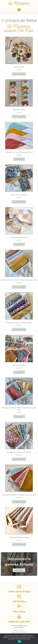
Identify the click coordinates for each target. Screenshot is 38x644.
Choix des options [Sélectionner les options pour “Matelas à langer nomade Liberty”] (19, 330)
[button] (19, 10)
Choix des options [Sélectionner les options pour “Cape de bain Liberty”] (19, 202)
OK (19, 642)
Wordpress (22, 631)
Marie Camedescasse (22, 632)
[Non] (36, 639)
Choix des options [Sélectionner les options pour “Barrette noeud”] (19, 117)
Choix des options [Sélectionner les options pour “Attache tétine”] (19, 74)
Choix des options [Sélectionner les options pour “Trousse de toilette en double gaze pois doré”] (19, 502)
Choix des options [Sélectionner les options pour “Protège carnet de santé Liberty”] (19, 459)
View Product (19, 159)
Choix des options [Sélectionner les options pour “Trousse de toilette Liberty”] (19, 544)
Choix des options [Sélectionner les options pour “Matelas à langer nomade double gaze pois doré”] (19, 287)
